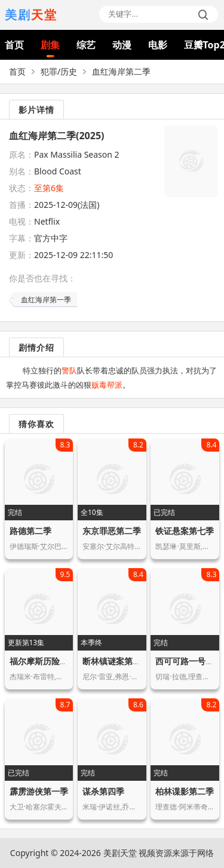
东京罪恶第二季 (112, 531)
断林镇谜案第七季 (116, 661)
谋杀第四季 (103, 791)
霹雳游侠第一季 (39, 791)
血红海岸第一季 (46, 300)
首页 (14, 45)
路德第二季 (30, 531)
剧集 (50, 45)
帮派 (115, 385)
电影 (158, 45)
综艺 (86, 45)
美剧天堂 (120, 853)
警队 (69, 370)
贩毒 (99, 385)
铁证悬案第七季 (185, 531)
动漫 (122, 45)
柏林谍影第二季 (185, 791)
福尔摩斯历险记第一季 (51, 661)
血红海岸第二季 (121, 71)
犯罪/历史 (59, 71)
